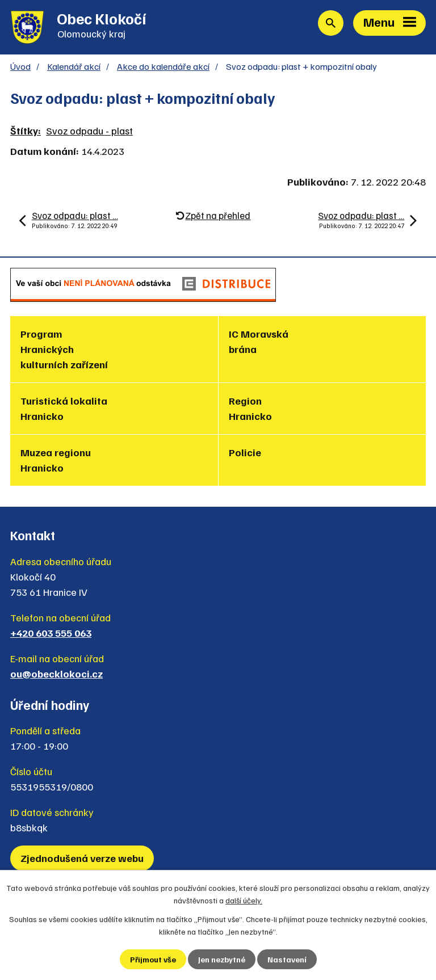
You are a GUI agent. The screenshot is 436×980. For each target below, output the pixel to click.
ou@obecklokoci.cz (56, 674)
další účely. (244, 900)
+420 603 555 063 (51, 633)
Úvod (20, 66)
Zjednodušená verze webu (82, 858)
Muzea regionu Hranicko (56, 460)
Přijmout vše (153, 959)
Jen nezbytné (222, 959)
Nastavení (287, 959)
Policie (245, 452)
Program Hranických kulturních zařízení (64, 349)
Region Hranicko (250, 408)
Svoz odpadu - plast (89, 131)
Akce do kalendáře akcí (163, 66)
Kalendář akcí (74, 66)
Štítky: (26, 131)
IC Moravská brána (259, 341)
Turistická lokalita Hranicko (64, 408)
